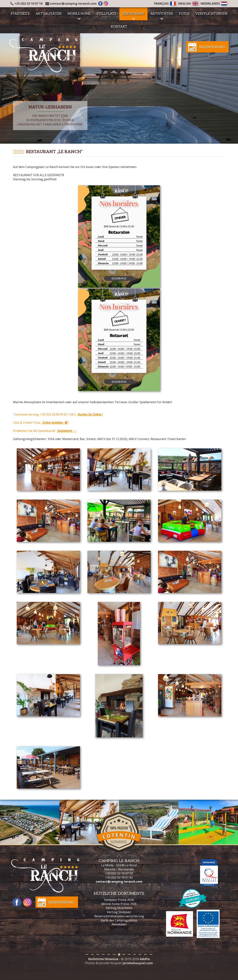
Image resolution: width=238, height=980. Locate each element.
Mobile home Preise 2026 (119, 904)
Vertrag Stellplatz (119, 912)
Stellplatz (106, 14)
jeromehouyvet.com (138, 963)
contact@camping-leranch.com (73, 4)
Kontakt (119, 27)
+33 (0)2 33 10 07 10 (26, 4)
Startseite (20, 14)
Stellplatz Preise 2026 (119, 900)
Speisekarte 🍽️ (67, 431)
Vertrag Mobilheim (119, 908)
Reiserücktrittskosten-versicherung (119, 916)
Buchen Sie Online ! (90, 414)
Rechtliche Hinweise (103, 959)
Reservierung (212, 47)
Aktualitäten (49, 14)
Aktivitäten (119, 924)
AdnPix (145, 959)
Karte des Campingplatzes (119, 920)
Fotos (184, 14)
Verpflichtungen (212, 14)
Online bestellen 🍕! (55, 423)
